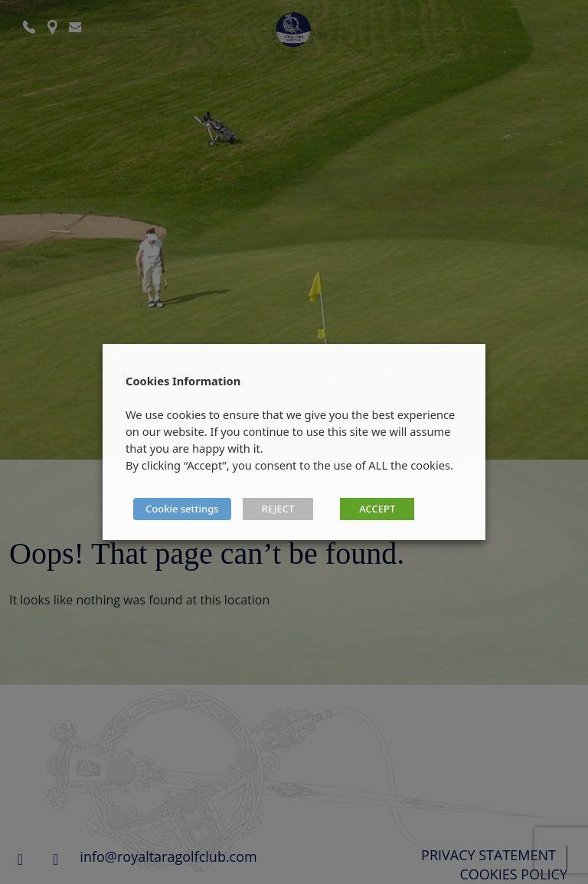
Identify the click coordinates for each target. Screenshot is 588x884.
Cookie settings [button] (182, 509)
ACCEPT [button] (377, 509)
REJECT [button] (278, 509)
